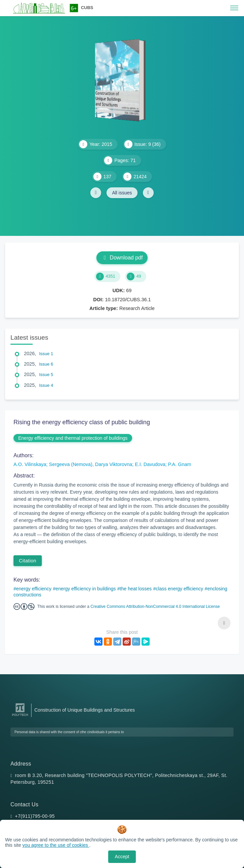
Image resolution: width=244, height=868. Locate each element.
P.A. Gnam (180, 464)
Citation (28, 561)
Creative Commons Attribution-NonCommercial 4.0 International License (155, 607)
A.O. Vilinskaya (30, 464)
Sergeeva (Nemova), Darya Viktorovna (90, 464)
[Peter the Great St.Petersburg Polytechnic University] (20, 716)
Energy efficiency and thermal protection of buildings (73, 438)
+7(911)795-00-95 (35, 816)
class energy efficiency (179, 589)
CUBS (87, 8)
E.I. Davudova (150, 464)
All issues (122, 193)
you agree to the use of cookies (56, 845)
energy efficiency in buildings (86, 589)
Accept (122, 857)
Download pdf (122, 258)
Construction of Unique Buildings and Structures (85, 710)
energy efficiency (34, 589)
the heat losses (136, 589)
